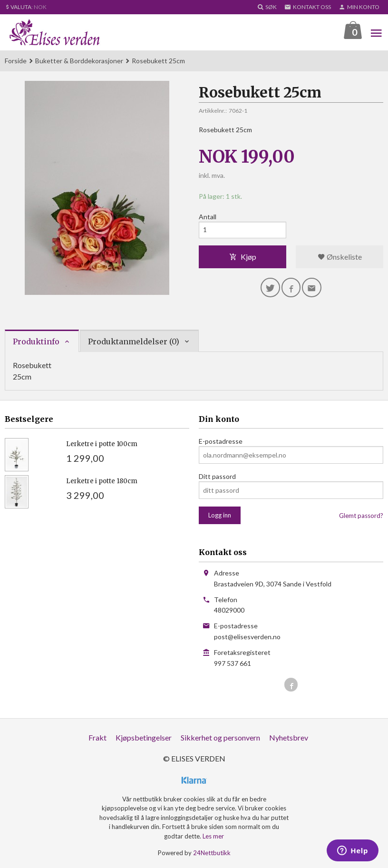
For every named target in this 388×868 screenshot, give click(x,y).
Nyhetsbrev (289, 738)
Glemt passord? (361, 516)
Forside (16, 61)
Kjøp (243, 258)
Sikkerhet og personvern (220, 738)
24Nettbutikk (212, 853)
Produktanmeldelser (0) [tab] (134, 342)
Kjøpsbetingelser (144, 738)
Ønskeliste (340, 258)
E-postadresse (221, 442)
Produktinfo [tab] (36, 342)
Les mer (213, 837)
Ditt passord (217, 477)
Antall (208, 217)
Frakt (97, 738)
